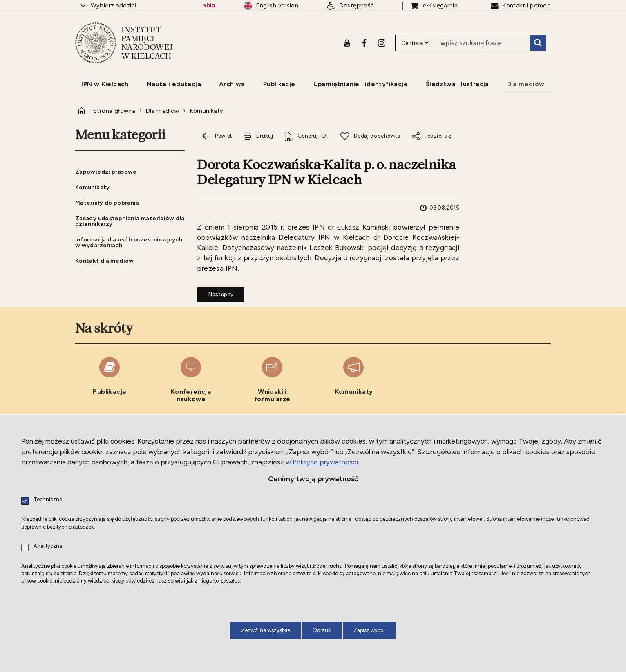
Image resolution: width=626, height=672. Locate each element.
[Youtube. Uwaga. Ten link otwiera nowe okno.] (347, 43)
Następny (215, 292)
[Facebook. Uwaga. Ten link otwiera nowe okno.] (364, 43)
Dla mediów (163, 111)
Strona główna (114, 111)
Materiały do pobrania (107, 203)
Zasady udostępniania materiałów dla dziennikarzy (130, 221)
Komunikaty (207, 111)
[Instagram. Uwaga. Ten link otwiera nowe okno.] (382, 43)
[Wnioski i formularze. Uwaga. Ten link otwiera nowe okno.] (272, 380)
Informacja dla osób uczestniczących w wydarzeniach (129, 242)
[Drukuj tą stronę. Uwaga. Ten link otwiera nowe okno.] (258, 136)
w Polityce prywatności (322, 462)
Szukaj (538, 43)
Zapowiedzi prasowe (106, 172)
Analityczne (48, 546)
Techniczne (48, 500)
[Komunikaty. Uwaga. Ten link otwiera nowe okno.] (354, 380)
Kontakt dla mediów (105, 261)
